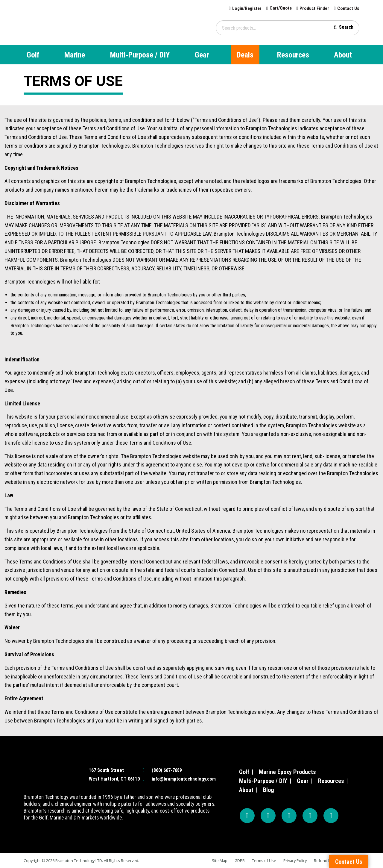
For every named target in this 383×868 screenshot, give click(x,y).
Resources (293, 55)
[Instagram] (268, 816)
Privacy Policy (295, 861)
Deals (245, 55)
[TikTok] (310, 816)
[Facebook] (247, 816)
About (343, 55)
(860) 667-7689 (167, 770)
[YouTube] (289, 816)
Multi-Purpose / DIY (140, 55)
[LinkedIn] (331, 816)
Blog (269, 790)
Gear (202, 55)
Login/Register (244, 8)
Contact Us (348, 8)
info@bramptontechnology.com (184, 779)
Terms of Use (264, 861)
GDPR (240, 861)
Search (346, 27)
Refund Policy (326, 861)
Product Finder (313, 8)
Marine (75, 55)
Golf (33, 55)
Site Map (219, 861)
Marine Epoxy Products (287, 772)
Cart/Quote (279, 8)
